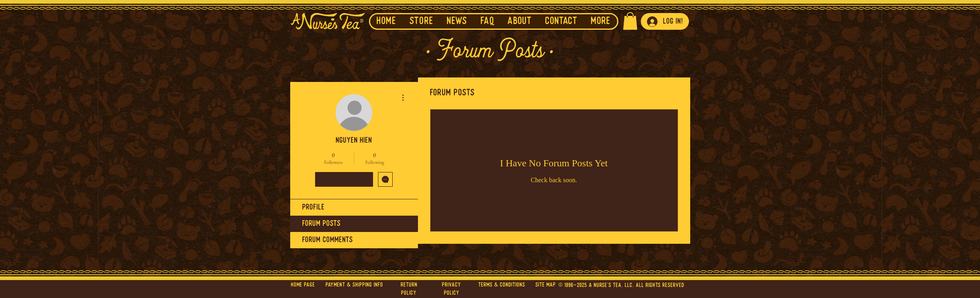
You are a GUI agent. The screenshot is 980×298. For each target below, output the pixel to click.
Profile (314, 207)
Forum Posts (322, 224)
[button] (457, 21)
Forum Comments (328, 240)
